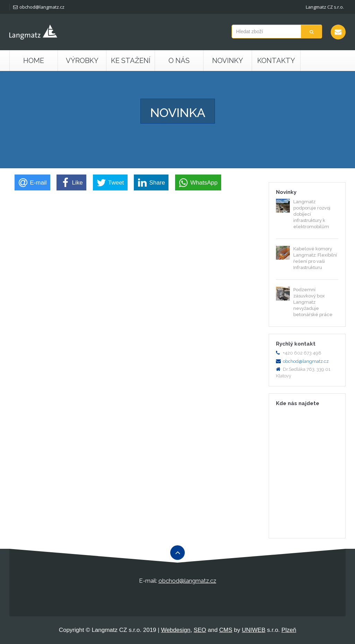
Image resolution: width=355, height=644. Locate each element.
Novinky (228, 61)
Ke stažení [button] (131, 61)
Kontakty (276, 61)
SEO (200, 630)
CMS (226, 630)
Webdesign (176, 630)
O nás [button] (179, 61)
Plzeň (289, 630)
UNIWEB (254, 630)
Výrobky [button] (82, 61)
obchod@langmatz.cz (39, 7)
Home (34, 61)
